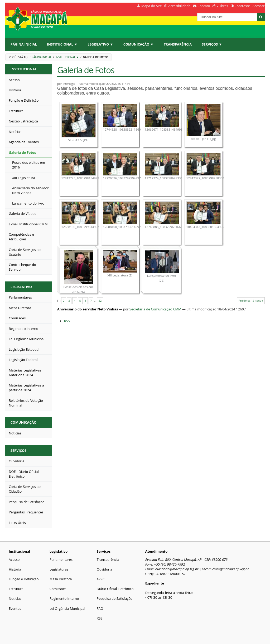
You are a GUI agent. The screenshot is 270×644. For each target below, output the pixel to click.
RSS (67, 321)
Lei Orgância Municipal (67, 608)
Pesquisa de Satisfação (115, 598)
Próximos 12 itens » (251, 301)
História (15, 569)
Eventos (15, 608)
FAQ (100, 608)
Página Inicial (24, 44)
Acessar (259, 6)
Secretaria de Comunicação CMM (155, 309)
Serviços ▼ (212, 44)
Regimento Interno (64, 598)
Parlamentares (61, 559)
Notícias (15, 598)
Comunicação (24, 422)
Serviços (19, 450)
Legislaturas (59, 569)
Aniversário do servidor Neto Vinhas (88, 309)
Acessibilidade (179, 6)
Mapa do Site (152, 6)
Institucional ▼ (62, 44)
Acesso (14, 559)
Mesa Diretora (61, 579)
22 (100, 301)
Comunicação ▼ (139, 44)
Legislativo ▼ (100, 44)
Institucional (24, 69)
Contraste (242, 6)
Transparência (178, 44)
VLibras (222, 6)
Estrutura (16, 589)
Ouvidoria (105, 569)
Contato (204, 6)
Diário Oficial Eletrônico (115, 589)
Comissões (58, 589)
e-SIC (101, 579)
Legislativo (21, 287)
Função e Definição (24, 579)
